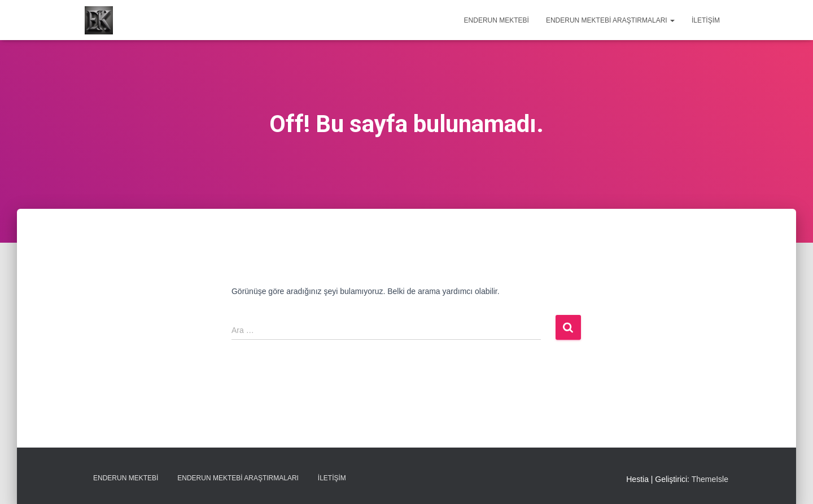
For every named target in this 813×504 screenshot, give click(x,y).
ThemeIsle (710, 479)
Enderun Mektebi (497, 20)
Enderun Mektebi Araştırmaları (610, 20)
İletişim (706, 20)
